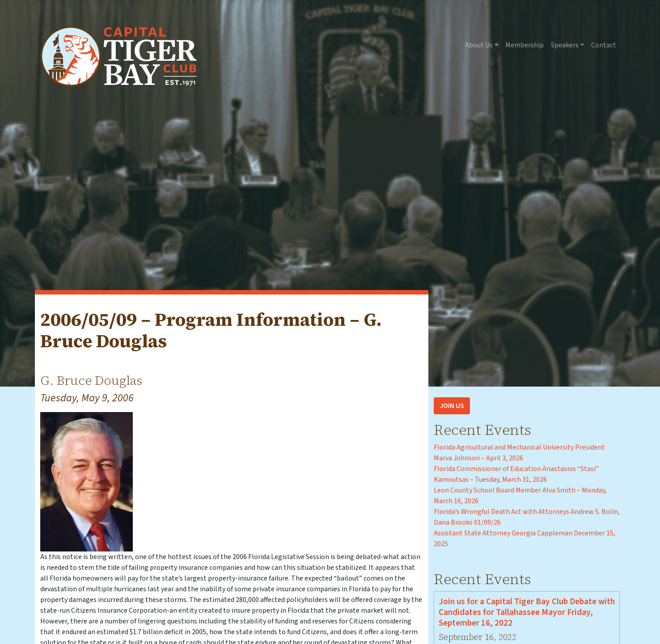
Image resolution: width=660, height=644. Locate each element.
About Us (479, 45)
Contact (604, 45)
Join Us (452, 406)
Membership (525, 45)
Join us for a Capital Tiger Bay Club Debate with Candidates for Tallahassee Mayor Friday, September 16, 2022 (527, 612)
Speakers (565, 45)
